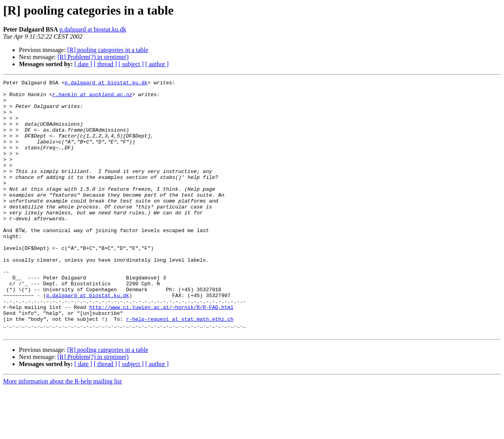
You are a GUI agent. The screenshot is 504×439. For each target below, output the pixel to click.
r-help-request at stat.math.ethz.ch (180, 367)
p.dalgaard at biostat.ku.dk (93, 29)
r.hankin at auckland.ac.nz (92, 98)
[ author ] (157, 64)
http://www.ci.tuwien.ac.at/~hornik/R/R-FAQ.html (161, 353)
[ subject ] (131, 64)
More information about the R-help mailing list (62, 432)
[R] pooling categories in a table (108, 50)
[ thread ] (105, 64)
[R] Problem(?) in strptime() (93, 57)
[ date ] (83, 64)
